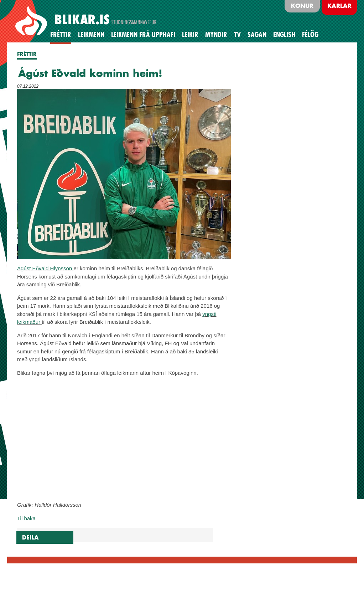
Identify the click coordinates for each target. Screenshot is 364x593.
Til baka (26, 518)
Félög (310, 35)
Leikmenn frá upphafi (143, 35)
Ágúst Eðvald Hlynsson (45, 268)
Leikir (190, 35)
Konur (302, 6)
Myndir (216, 35)
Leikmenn (91, 35)
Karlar (339, 6)
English (284, 35)
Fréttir (61, 35)
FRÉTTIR (27, 54)
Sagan (257, 35)
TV (237, 35)
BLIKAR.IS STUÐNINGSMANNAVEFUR (87, 21)
